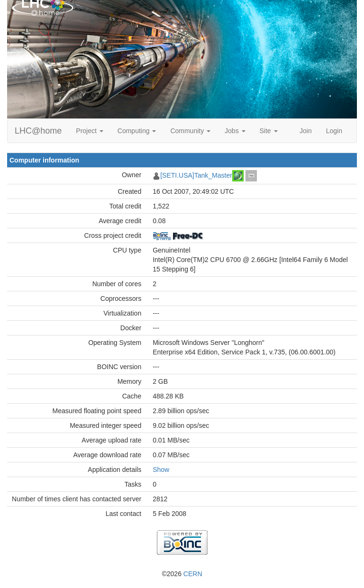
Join (306, 131)
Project (89, 131)
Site (269, 131)
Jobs (235, 131)
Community (190, 131)
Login (334, 131)
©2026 (182, 574)
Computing (137, 131)
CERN (193, 574)
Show (161, 470)
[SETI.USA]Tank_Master (196, 175)
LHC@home (38, 131)
